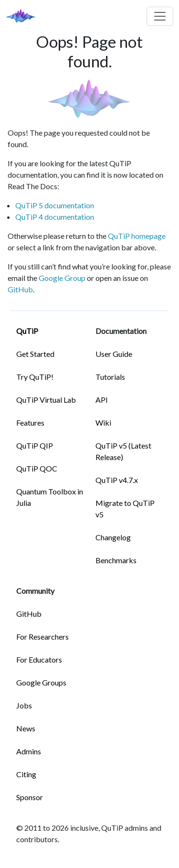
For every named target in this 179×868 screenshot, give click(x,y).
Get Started (35, 354)
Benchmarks (116, 560)
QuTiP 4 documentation (55, 217)
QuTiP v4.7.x (117, 480)
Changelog (113, 537)
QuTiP (27, 331)
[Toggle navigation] (160, 16)
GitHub (20, 289)
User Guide (114, 354)
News (26, 728)
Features (30, 423)
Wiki (103, 423)
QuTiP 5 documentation (55, 205)
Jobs (24, 705)
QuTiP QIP (35, 445)
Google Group (62, 278)
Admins (29, 751)
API (102, 400)
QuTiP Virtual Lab (46, 400)
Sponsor (30, 797)
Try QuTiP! (35, 377)
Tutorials (110, 377)
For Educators (39, 659)
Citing (26, 774)
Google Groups (41, 682)
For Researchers (42, 637)
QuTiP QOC (37, 468)
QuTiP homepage (137, 236)
